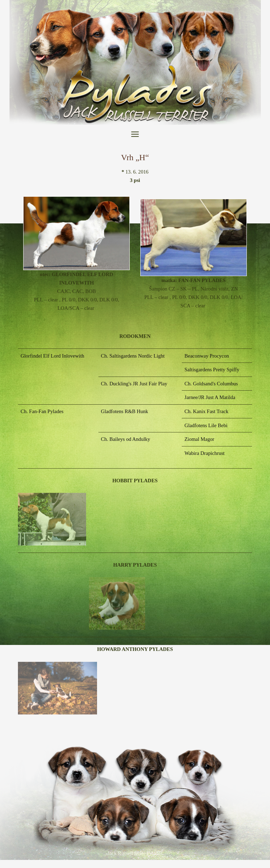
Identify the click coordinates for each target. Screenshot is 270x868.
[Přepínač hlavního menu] (135, 134)
